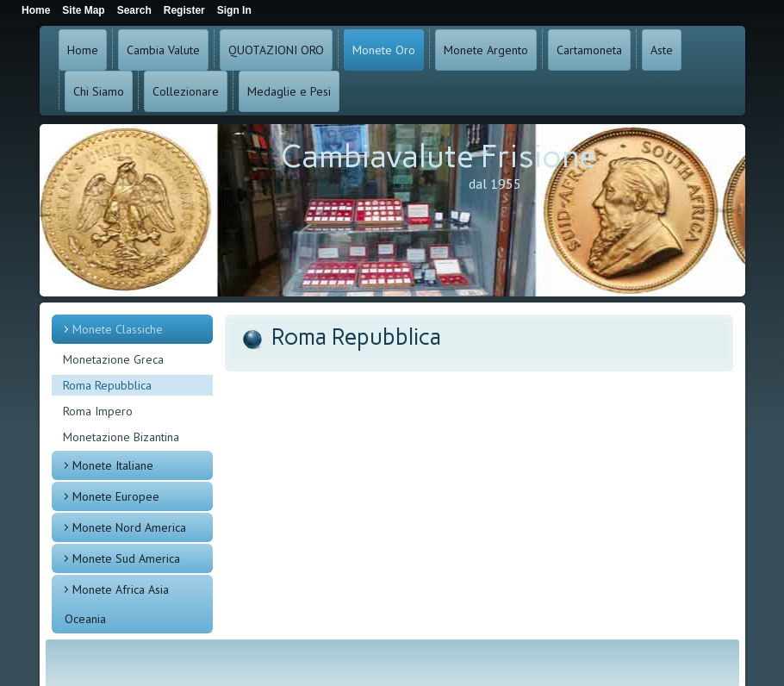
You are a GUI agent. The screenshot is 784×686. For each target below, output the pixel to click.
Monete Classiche (118, 329)
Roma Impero (98, 411)
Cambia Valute (163, 50)
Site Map (83, 10)
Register (184, 10)
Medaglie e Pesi (289, 91)
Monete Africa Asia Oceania (117, 604)
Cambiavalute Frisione (439, 156)
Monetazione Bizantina (121, 437)
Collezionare (186, 91)
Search (134, 10)
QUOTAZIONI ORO (276, 50)
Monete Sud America (126, 558)
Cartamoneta (589, 50)
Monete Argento (486, 50)
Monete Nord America (129, 527)
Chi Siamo (99, 91)
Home (83, 50)
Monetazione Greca (113, 359)
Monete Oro (384, 50)
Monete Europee (116, 496)
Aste (662, 50)
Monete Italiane (113, 465)
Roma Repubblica (107, 385)
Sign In (234, 10)
